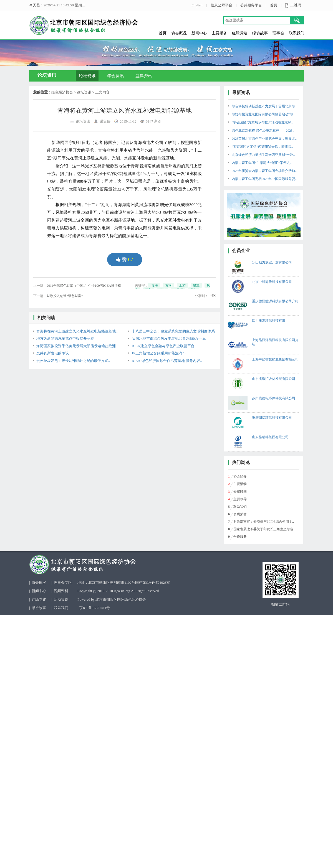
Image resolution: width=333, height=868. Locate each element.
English (197, 5)
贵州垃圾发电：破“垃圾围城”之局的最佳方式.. (73, 361)
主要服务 (220, 33)
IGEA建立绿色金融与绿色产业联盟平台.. (164, 346)
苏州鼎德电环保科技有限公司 (274, 398)
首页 (274, 5)
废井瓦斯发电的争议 (53, 353)
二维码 (296, 5)
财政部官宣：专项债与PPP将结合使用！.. (264, 522)
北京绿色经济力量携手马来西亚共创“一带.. (263, 155)
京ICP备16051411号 (94, 608)
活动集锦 (61, 599)
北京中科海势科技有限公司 (272, 282)
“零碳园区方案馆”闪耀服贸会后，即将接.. (262, 147)
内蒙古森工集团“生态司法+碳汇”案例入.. (262, 163)
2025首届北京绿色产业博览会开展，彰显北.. (264, 139)
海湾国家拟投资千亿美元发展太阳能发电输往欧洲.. (77, 346)
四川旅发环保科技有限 (269, 321)
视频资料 (61, 591)
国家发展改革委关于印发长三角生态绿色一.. (266, 529)
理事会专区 (63, 583)
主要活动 (240, 484)
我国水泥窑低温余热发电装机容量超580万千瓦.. (170, 338)
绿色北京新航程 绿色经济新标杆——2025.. (263, 131)
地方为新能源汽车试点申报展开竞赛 (65, 338)
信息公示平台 (221, 5)
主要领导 (240, 499)
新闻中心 (199, 33)
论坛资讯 (87, 76)
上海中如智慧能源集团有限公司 (275, 359)
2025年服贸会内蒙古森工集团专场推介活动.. (264, 171)
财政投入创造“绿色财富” (65, 296)
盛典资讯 (144, 76)
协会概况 (179, 33)
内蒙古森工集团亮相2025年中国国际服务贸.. (264, 179)
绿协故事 (260, 33)
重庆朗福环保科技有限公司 (272, 418)
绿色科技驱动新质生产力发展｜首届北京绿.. (264, 106)
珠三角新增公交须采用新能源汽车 (159, 353)
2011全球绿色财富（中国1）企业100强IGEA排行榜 (84, 286)
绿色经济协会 (62, 92)
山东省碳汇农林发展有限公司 (274, 379)
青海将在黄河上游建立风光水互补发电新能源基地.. (77, 331)
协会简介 (240, 476)
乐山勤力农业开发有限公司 (272, 262)
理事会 (278, 33)
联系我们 (297, 33)
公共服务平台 (251, 5)
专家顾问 (240, 492)
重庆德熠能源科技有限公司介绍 (275, 301)
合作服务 (240, 537)
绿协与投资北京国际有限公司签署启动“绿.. (263, 114)
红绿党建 (240, 33)
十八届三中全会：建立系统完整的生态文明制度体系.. (174, 331)
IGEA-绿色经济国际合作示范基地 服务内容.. (167, 361)
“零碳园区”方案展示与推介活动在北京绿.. (262, 122)
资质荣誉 (240, 514)
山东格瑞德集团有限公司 (270, 437)
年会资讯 (115, 76)
